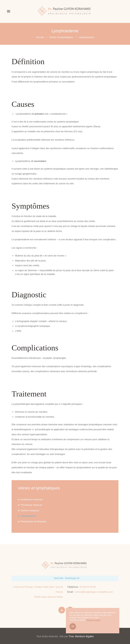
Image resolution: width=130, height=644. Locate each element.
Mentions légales (84, 636)
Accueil (40, 37)
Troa (71, 636)
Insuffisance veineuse (32, 499)
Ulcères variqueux (30, 510)
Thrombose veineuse (31, 505)
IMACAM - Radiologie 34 (67, 578)
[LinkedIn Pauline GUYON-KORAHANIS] (62, 610)
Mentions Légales (93, 620)
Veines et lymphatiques (61, 37)
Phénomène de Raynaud (33, 521)
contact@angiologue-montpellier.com (94, 592)
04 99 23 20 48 (88, 587)
